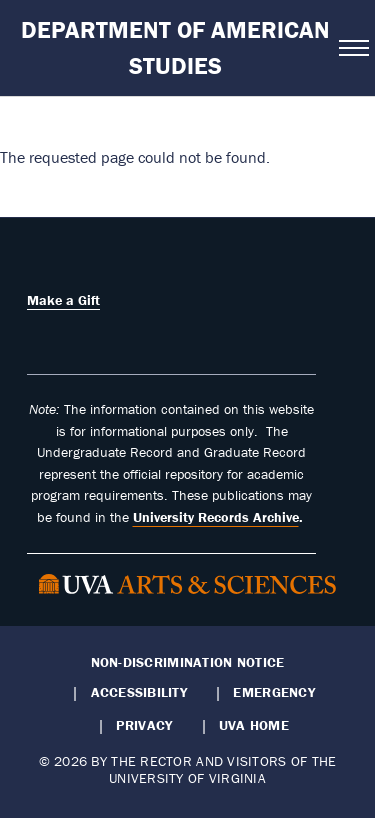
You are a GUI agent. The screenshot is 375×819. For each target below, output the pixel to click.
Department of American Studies (175, 47)
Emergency (273, 692)
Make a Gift (63, 300)
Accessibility (139, 692)
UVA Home (254, 725)
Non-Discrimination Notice (188, 662)
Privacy (144, 725)
